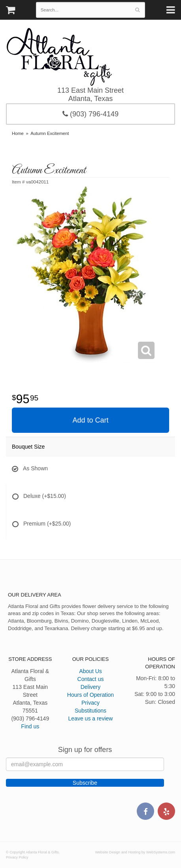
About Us (90, 671)
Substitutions (90, 711)
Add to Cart (90, 420)
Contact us (91, 679)
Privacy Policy (17, 857)
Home (18, 133)
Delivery (91, 687)
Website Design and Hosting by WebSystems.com (135, 852)
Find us (30, 726)
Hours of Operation (90, 695)
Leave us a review (91, 718)
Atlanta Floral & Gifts (59, 57)
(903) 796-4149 (90, 114)
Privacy (90, 703)
